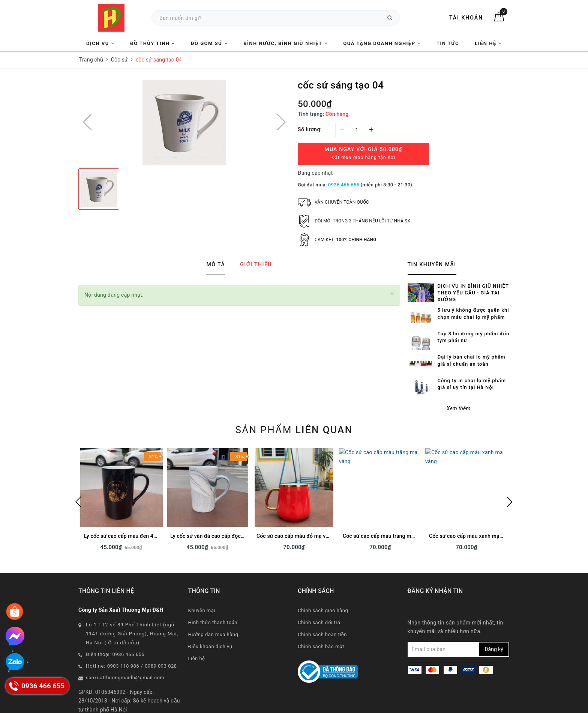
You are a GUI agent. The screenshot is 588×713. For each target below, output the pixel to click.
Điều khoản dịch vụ (210, 622)
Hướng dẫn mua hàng (213, 610)
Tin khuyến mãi (432, 264)
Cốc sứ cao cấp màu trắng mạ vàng (385, 512)
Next (510, 478)
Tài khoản (466, 18)
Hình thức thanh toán (213, 598)
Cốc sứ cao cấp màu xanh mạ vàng (471, 512)
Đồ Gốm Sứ (209, 43)
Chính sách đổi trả (319, 598)
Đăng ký (494, 625)
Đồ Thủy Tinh (153, 43)
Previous (78, 478)
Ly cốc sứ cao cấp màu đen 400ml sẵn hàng (136, 512)
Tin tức (448, 43)
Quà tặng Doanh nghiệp (382, 43)
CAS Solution (370, 705)
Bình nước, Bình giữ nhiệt (285, 43)
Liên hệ (488, 43)
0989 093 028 (161, 642)
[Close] (392, 294)
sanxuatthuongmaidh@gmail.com (125, 653)
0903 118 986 (123, 642)
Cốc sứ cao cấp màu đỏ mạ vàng (295, 512)
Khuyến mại (202, 586)
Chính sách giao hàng (323, 586)
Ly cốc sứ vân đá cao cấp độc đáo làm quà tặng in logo (236, 512)
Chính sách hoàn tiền (322, 610)
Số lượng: (310, 129)
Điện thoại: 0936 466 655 (115, 630)
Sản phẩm (294, 406)
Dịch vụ (100, 43)
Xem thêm (459, 384)
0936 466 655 (344, 185)
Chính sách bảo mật (321, 622)
